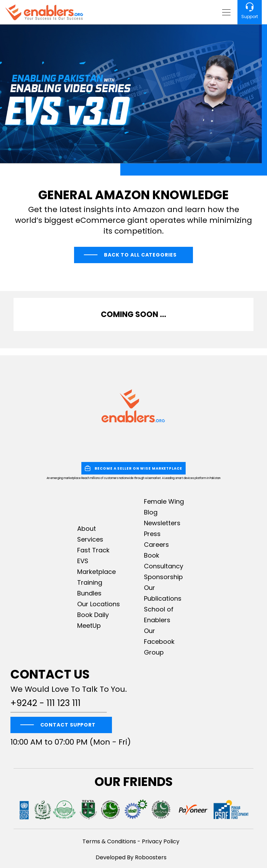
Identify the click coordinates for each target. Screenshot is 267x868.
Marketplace (96, 572)
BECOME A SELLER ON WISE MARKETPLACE (133, 468)
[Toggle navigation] (225, 12)
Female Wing (164, 501)
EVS (83, 561)
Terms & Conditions (109, 841)
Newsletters (162, 523)
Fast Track (93, 550)
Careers (156, 545)
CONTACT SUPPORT (68, 725)
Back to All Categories (140, 255)
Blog (151, 512)
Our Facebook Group (159, 642)
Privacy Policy (161, 841)
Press (152, 534)
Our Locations (99, 604)
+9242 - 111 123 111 (46, 703)
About (87, 529)
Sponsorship (163, 577)
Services (90, 539)
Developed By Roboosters (131, 857)
